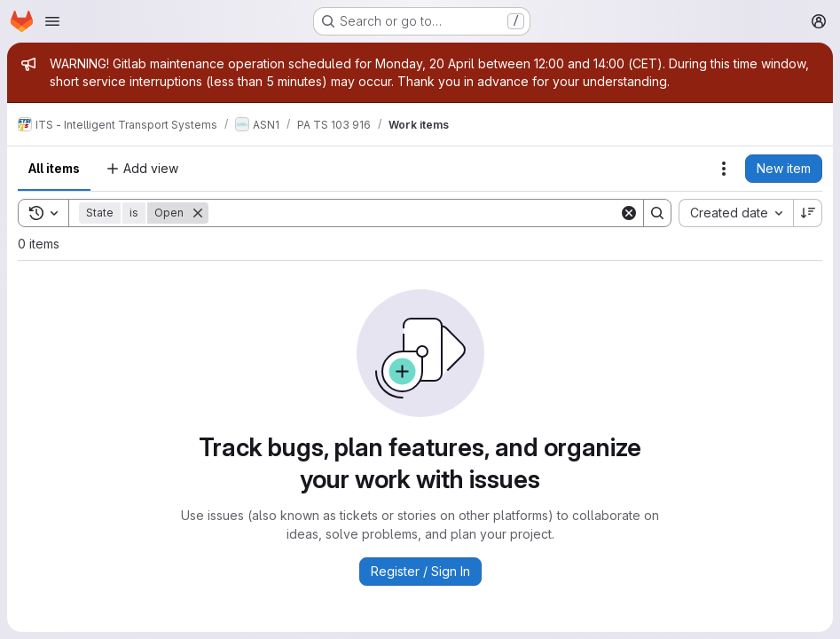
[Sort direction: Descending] (808, 213)
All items (54, 168)
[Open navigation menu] (52, 21)
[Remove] (198, 213)
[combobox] (736, 213)
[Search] (414, 213)
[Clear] (629, 213)
